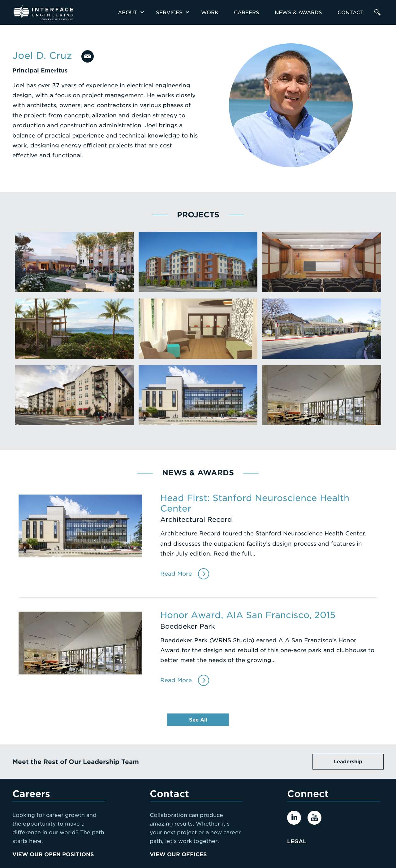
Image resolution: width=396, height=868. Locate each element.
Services (169, 13)
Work (210, 13)
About (128, 13)
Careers (247, 13)
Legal (297, 841)
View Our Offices (178, 854)
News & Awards (298, 13)
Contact (351, 13)
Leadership (348, 762)
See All (198, 720)
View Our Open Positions (53, 854)
